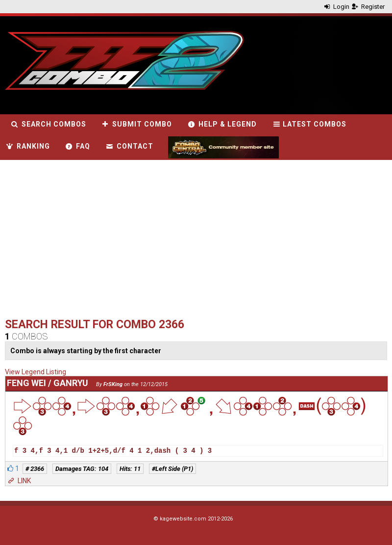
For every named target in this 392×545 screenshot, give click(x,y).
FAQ (78, 146)
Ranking (27, 146)
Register (368, 7)
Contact (129, 146)
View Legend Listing (36, 372)
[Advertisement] (150, 241)
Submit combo (137, 124)
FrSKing (113, 384)
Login (336, 7)
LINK (19, 481)
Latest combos (309, 124)
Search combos (48, 124)
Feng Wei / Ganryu (48, 383)
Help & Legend (222, 124)
